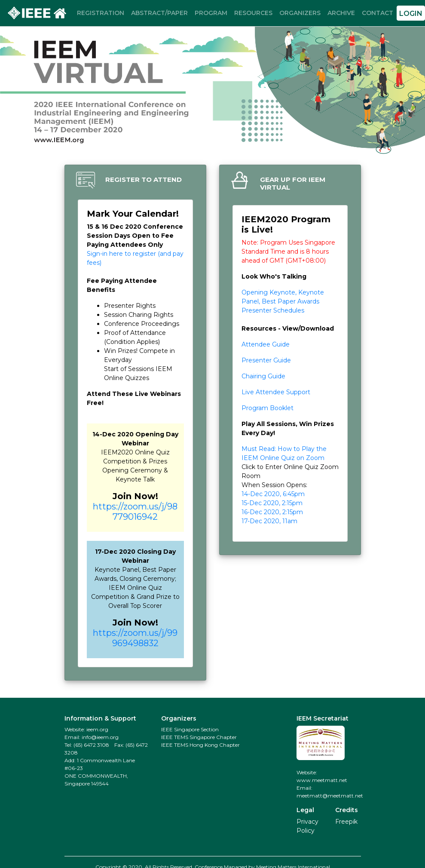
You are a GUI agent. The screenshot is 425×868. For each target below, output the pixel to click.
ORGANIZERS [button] (300, 13)
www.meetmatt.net (322, 780)
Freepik (346, 822)
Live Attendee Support (276, 392)
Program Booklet (268, 408)
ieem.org (97, 729)
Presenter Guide (266, 360)
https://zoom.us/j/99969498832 (135, 638)
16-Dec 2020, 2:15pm (272, 512)
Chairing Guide (263, 376)
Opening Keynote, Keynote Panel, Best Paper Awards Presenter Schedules (283, 301)
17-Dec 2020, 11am (269, 521)
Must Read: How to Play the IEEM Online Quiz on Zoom (284, 453)
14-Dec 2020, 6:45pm (273, 494)
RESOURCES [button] (253, 13)
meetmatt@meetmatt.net (330, 796)
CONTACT (378, 13)
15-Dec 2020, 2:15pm (272, 503)
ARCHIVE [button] (341, 13)
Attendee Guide (266, 344)
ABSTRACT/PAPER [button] (159, 13)
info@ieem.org (100, 737)
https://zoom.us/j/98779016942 (135, 512)
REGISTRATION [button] (101, 13)
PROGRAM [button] (211, 13)
